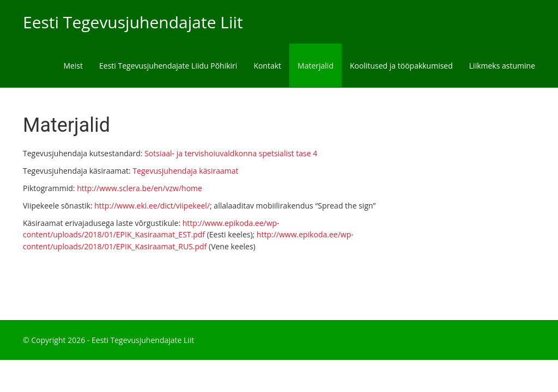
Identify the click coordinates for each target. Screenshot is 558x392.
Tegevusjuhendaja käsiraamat (185, 171)
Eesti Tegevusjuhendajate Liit (133, 22)
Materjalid (316, 66)
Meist (73, 66)
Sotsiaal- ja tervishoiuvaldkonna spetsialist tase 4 (231, 153)
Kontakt (267, 66)
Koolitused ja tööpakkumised (401, 66)
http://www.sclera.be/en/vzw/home (139, 188)
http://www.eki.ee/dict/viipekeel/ (152, 206)
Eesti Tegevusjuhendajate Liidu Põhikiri (168, 66)
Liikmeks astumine (502, 66)
